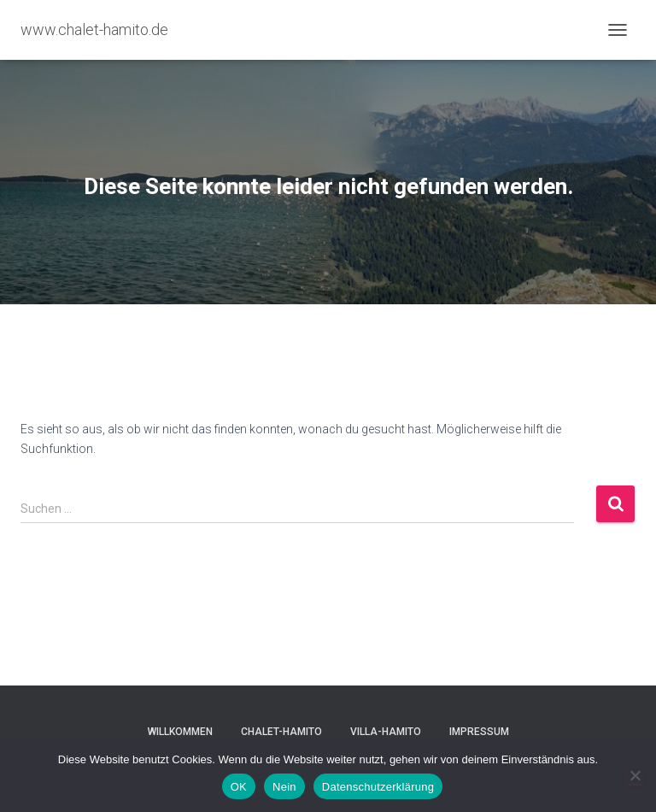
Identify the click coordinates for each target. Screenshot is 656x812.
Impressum (479, 732)
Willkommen (180, 732)
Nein (284, 787)
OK (239, 787)
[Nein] (635, 775)
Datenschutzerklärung (378, 787)
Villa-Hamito (386, 732)
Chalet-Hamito (281, 732)
